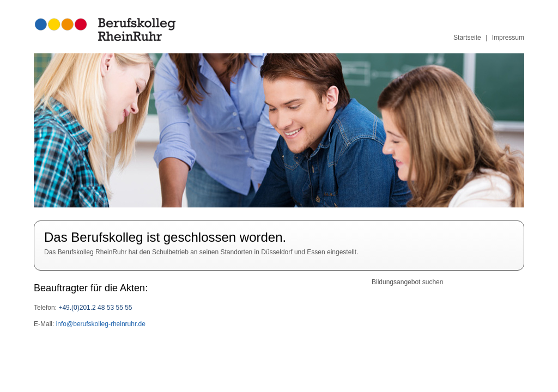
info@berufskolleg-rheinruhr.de (100, 324)
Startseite (467, 38)
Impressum (508, 38)
